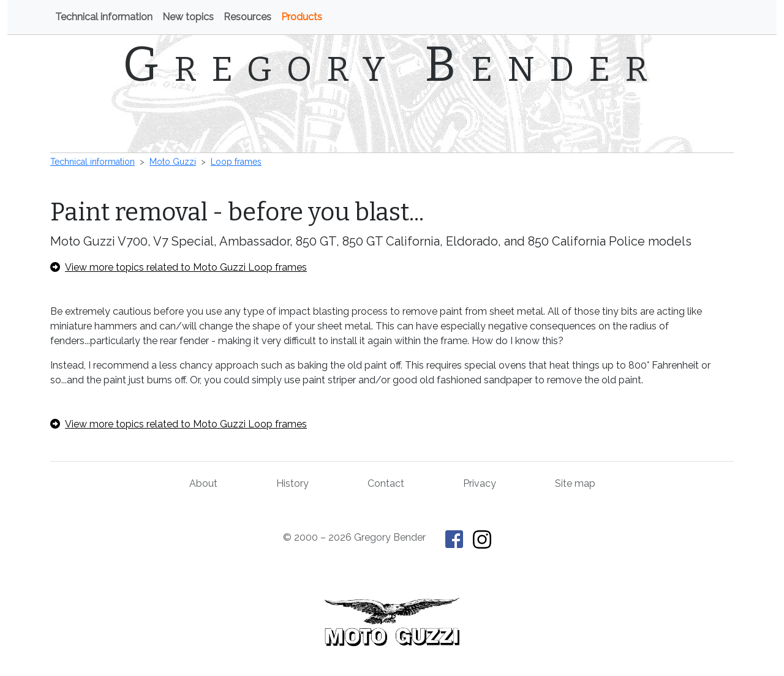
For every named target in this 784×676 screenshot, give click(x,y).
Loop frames (236, 162)
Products (302, 17)
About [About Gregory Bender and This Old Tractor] (203, 483)
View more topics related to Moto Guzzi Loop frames (179, 267)
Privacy (480, 483)
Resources (247, 17)
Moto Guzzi (173, 162)
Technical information (104, 17)
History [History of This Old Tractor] (292, 483)
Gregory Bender (392, 64)
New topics (188, 17)
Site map (575, 483)
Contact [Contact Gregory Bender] (386, 483)
